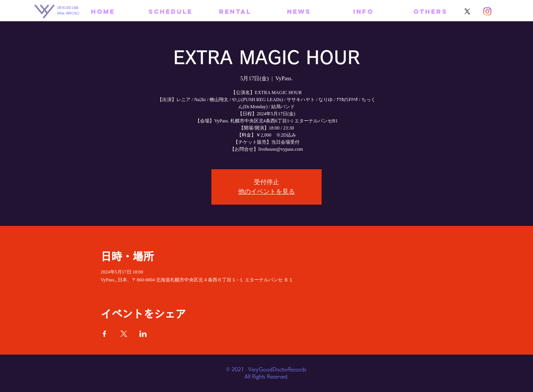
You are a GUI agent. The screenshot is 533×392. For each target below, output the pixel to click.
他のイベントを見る (266, 191)
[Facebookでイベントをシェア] (105, 334)
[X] (467, 11)
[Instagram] (487, 11)
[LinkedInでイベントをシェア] (143, 334)
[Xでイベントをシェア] (124, 334)
